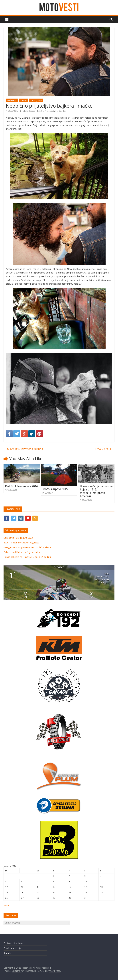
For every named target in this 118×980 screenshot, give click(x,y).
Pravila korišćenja (12, 948)
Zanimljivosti (36, 100)
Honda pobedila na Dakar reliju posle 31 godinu (27, 557)
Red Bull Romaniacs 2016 (21, 486)
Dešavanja (12, 100)
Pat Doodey (61, 111)
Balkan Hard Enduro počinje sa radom (22, 552)
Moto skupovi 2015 (55, 489)
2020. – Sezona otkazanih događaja (21, 543)
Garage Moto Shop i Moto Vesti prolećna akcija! (27, 547)
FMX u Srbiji (105, 449)
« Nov (6, 906)
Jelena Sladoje (29, 111)
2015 (42, 111)
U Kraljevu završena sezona (23, 449)
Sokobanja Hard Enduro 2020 (18, 538)
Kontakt (7, 953)
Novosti (24, 100)
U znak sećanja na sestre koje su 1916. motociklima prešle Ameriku (96, 491)
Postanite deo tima (13, 943)
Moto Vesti (50, 111)
